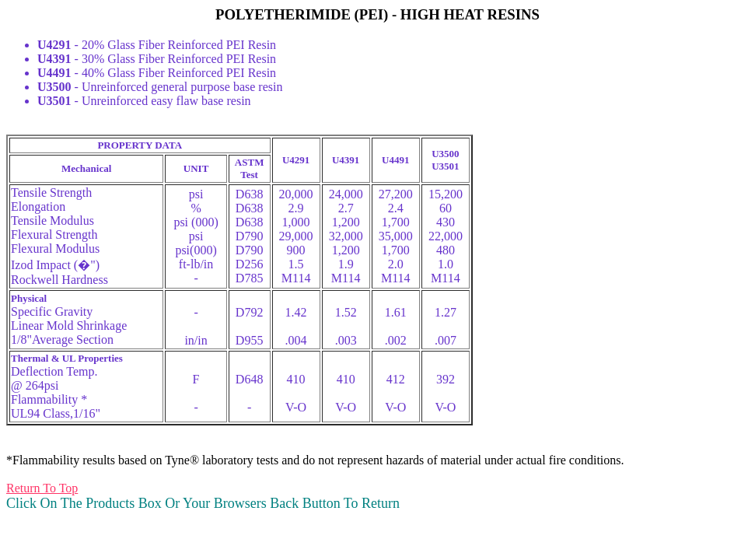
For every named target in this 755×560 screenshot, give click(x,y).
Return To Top (42, 488)
